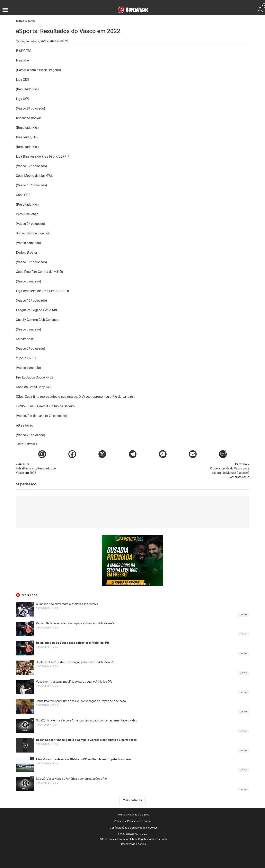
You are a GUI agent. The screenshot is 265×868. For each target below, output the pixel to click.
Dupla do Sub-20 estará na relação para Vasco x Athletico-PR (75, 662)
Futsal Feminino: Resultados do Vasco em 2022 (37, 468)
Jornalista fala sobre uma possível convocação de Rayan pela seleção (81, 701)
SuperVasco (26, 484)
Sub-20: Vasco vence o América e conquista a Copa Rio (71, 779)
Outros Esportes (26, 21)
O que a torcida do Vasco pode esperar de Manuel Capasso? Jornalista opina (228, 470)
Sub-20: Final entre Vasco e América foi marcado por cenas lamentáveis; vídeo (87, 720)
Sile (144, 844)
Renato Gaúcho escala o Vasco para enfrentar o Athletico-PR (75, 623)
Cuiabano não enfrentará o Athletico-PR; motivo (67, 604)
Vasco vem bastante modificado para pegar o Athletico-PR (74, 682)
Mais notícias (132, 800)
